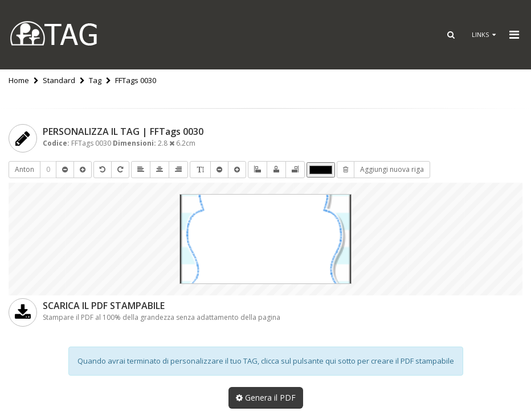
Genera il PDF (266, 398)
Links (484, 34)
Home (19, 80)
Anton (24, 169)
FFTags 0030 (136, 80)
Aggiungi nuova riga (392, 169)
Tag (95, 80)
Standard (59, 80)
